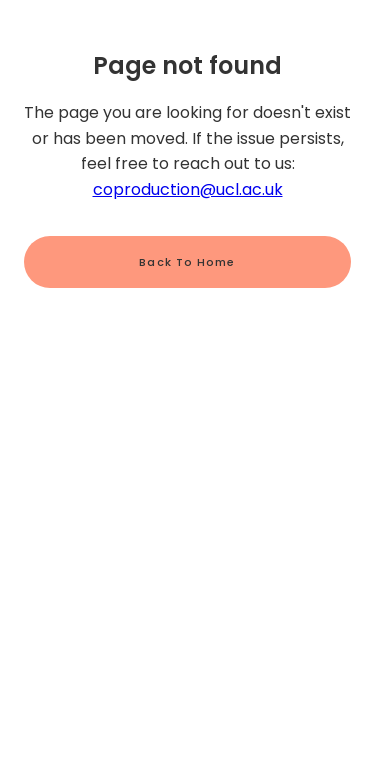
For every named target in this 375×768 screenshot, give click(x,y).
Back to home (187, 262)
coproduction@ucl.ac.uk (188, 189)
